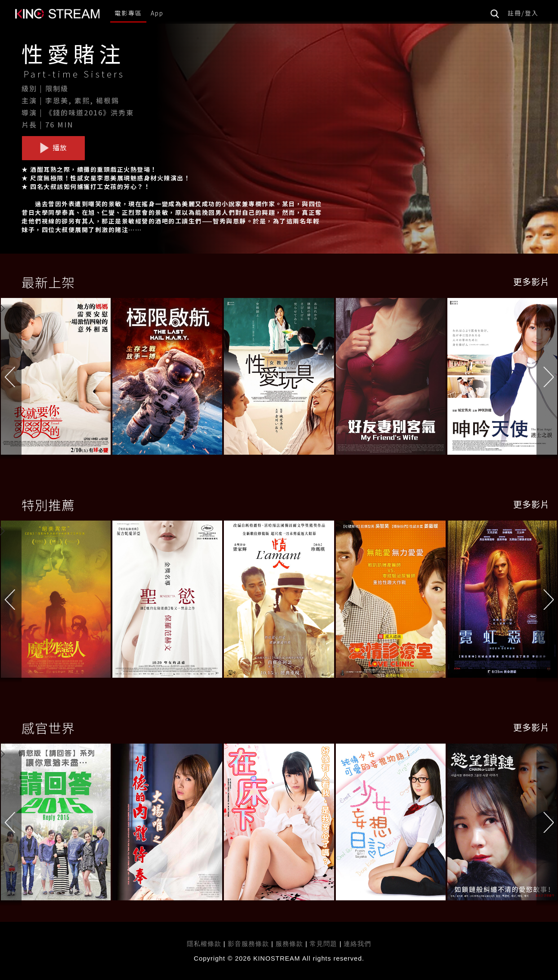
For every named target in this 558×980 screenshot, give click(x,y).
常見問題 (323, 944)
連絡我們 (357, 944)
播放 (53, 148)
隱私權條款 (204, 944)
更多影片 (531, 281)
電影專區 (128, 13)
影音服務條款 (248, 944)
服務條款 (290, 944)
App (157, 13)
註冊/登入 (523, 13)
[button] (547, 378)
